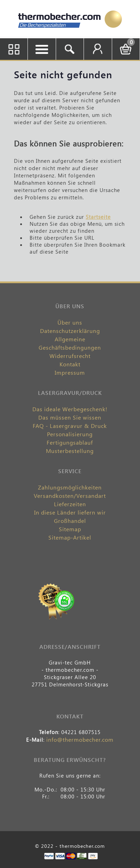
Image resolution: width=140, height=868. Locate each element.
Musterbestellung (70, 451)
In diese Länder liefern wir (70, 512)
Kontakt (70, 364)
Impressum (70, 372)
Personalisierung (70, 434)
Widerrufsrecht (70, 356)
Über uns (70, 322)
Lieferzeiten (70, 504)
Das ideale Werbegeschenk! (70, 409)
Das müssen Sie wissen (70, 417)
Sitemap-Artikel (70, 537)
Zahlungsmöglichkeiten (70, 487)
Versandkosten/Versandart (70, 496)
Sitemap (70, 529)
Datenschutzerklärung (70, 331)
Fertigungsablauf (70, 442)
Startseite (98, 217)
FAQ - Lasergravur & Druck (70, 426)
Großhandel (70, 521)
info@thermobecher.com (80, 739)
